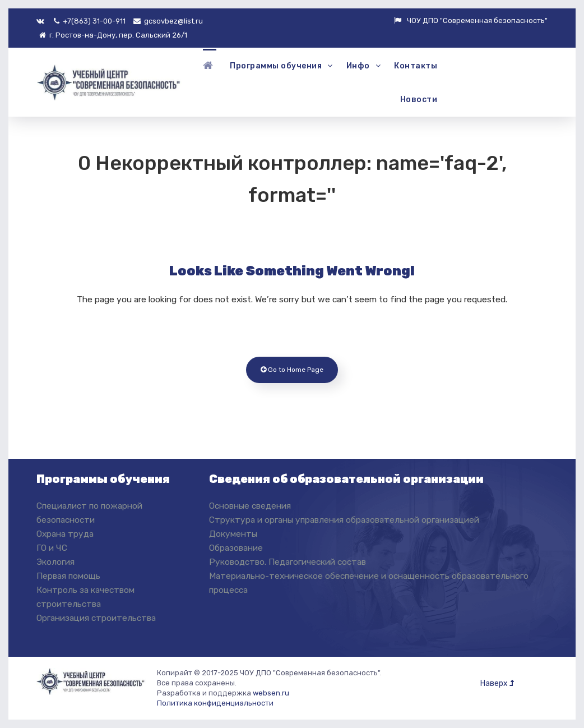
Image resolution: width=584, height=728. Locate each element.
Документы (233, 534)
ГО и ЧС (52, 548)
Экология (55, 562)
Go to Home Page (292, 370)
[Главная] (210, 66)
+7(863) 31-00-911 (90, 21)
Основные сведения (250, 506)
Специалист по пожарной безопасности (89, 513)
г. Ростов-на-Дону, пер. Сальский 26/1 (113, 35)
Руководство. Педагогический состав (288, 562)
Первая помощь (68, 576)
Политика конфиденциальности (215, 703)
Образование (236, 548)
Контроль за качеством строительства (85, 597)
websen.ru (271, 693)
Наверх (497, 683)
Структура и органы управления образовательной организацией (344, 520)
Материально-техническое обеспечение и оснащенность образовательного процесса (369, 583)
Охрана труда (65, 534)
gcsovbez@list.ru (168, 21)
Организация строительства (96, 618)
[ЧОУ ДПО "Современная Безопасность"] (109, 81)
